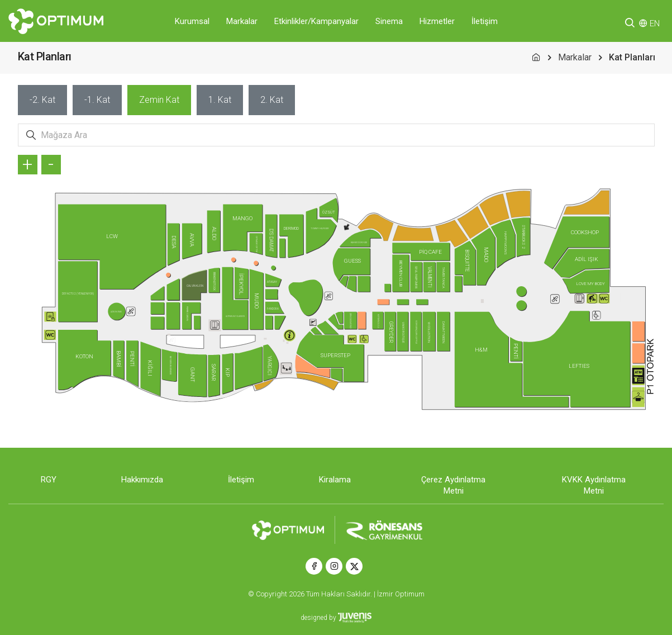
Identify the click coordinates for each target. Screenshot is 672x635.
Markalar (242, 21)
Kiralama (335, 480)
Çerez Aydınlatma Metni (453, 485)
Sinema (389, 21)
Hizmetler (437, 21)
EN (655, 23)
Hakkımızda (142, 480)
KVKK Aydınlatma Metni (594, 485)
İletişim (485, 21)
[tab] (42, 100)
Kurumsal (192, 21)
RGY (49, 480)
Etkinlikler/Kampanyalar (316, 21)
